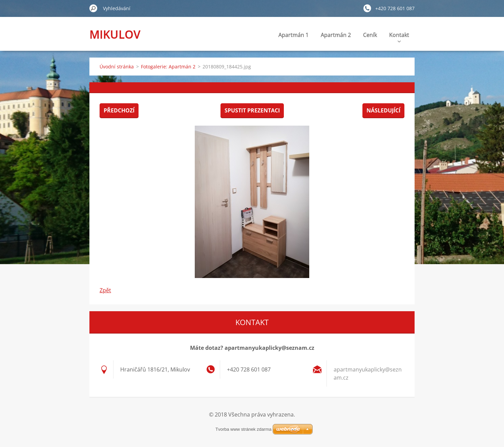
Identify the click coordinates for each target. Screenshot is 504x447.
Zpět (105, 290)
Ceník (370, 35)
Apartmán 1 (293, 35)
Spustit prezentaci (252, 110)
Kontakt (399, 37)
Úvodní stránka (117, 67)
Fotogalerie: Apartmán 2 (168, 67)
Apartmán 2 (336, 35)
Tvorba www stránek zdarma (243, 429)
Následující (383, 110)
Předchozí (119, 110)
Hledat (93, 8)
